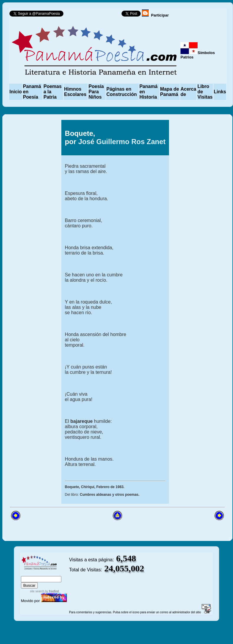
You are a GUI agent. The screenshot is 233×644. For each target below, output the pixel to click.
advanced (59, 573)
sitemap (40, 573)
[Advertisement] (35, 312)
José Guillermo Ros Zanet (122, 142)
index (27, 573)
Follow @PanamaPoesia (94, 15)
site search (37, 591)
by (51, 591)
